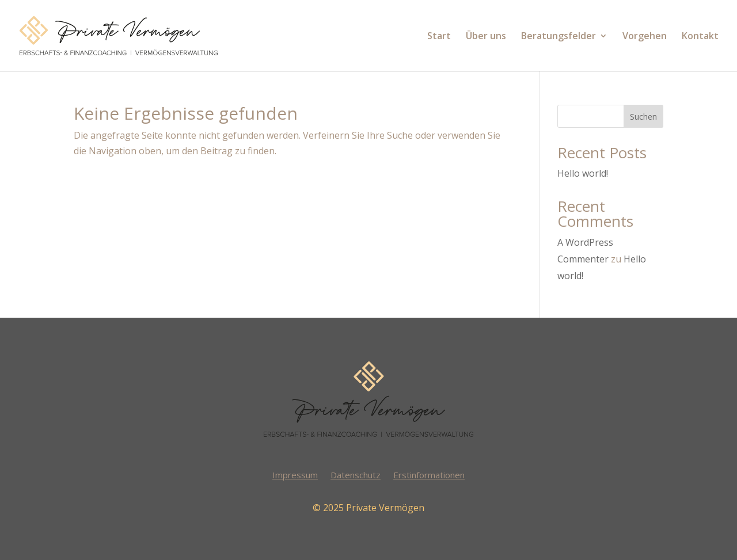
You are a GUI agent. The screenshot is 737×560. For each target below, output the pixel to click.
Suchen (643, 117)
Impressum (295, 476)
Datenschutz (356, 476)
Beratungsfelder (559, 37)
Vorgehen (645, 37)
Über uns (486, 37)
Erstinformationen (429, 476)
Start (439, 37)
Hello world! (583, 173)
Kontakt (700, 37)
